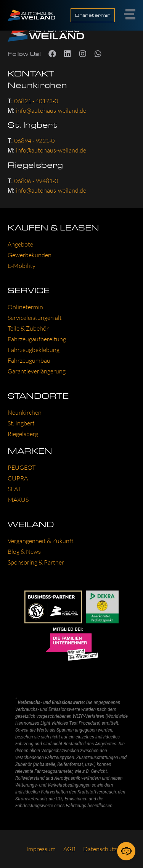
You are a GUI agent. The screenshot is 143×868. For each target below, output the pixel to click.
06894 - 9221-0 (34, 141)
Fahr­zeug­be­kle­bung (34, 350)
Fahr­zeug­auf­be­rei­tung (37, 339)
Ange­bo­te (20, 244)
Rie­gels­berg (23, 434)
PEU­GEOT (22, 467)
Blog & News (24, 552)
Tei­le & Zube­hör (28, 328)
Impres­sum (41, 849)
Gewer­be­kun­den (30, 255)
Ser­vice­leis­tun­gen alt (35, 318)
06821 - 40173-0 (36, 101)
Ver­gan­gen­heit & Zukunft (41, 541)
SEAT (14, 489)
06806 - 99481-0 (36, 181)
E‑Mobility (22, 266)
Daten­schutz (100, 849)
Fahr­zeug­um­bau (29, 360)
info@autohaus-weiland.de (51, 110)
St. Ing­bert (21, 423)
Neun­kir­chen (25, 412)
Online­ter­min (25, 307)
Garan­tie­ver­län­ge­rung (37, 371)
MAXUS (18, 500)
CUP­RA (18, 478)
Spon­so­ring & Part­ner (36, 562)
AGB (69, 849)
